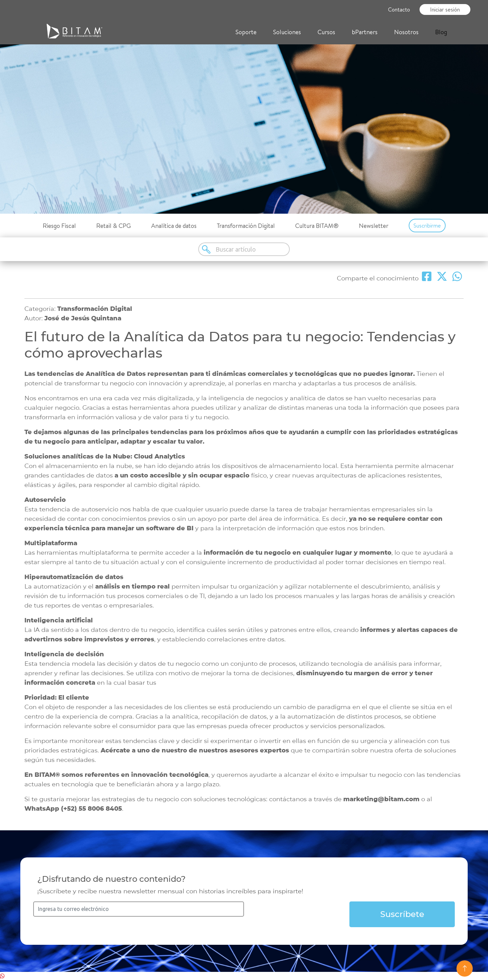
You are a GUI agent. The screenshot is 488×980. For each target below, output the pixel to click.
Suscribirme (427, 226)
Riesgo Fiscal (59, 226)
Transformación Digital (246, 226)
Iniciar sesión (445, 9)
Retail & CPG (114, 226)
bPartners (365, 32)
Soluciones (287, 32)
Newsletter (374, 226)
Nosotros (406, 32)
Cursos (326, 32)
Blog (441, 32)
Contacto (399, 9)
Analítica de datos (174, 226)
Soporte (246, 32)
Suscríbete (402, 914)
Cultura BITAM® (317, 226)
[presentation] (297, 915)
